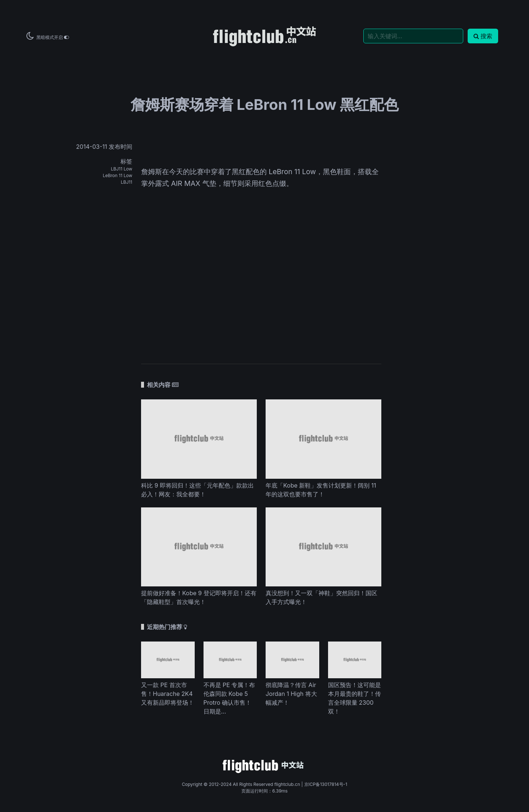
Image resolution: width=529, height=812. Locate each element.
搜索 (483, 36)
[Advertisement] (261, 295)
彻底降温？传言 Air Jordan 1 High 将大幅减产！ (291, 694)
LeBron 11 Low (118, 175)
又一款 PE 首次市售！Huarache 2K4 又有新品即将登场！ (168, 694)
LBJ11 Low (122, 169)
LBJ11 (127, 182)
